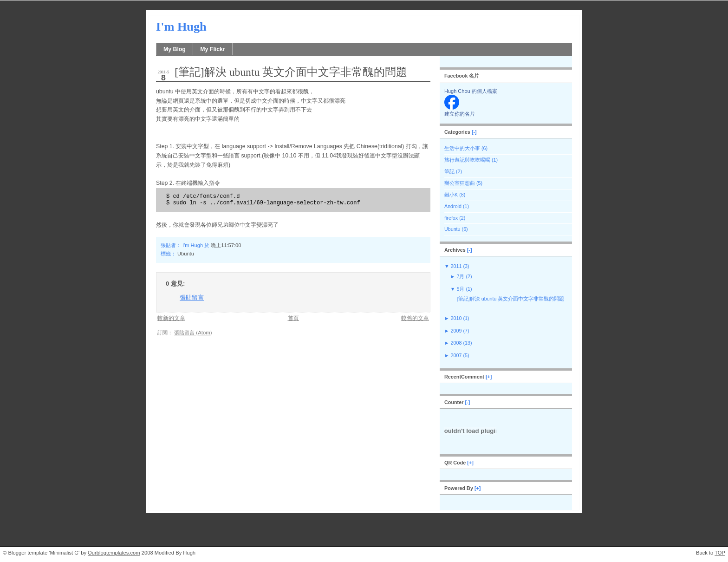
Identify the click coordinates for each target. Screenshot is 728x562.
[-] (474, 132)
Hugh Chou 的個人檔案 (471, 91)
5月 (460, 289)
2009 (456, 331)
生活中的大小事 (462, 148)
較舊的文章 (415, 318)
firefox (451, 218)
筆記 (449, 171)
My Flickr (212, 49)
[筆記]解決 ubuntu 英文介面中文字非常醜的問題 (291, 72)
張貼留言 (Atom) (193, 333)
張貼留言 (192, 297)
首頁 (293, 318)
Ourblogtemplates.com (114, 553)
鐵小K (451, 195)
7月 (460, 276)
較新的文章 (171, 318)
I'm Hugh (181, 27)
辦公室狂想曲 (460, 183)
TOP (720, 553)
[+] (489, 377)
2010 (456, 318)
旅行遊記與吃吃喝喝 (467, 160)
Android (453, 206)
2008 (456, 343)
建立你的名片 (460, 114)
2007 (456, 355)
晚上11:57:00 (226, 245)
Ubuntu (186, 254)
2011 (456, 266)
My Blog (175, 49)
